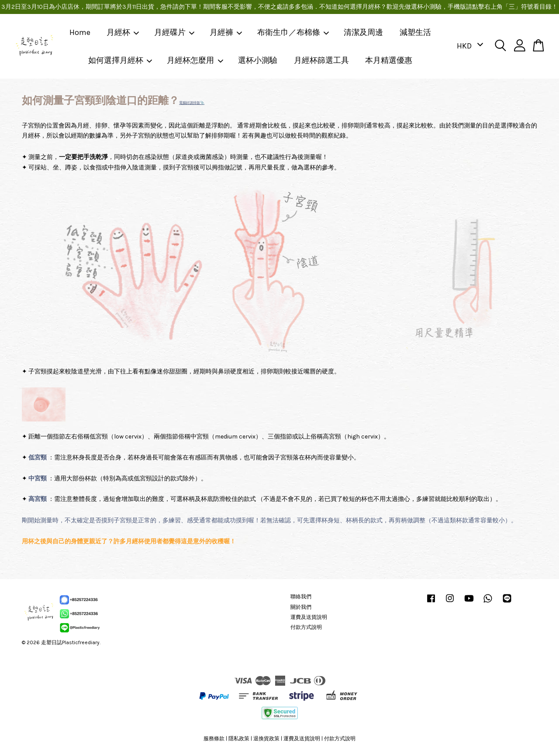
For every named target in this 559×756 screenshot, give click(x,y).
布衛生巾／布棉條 (293, 32)
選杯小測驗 (258, 60)
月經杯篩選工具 (321, 60)
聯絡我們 (301, 597)
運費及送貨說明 (309, 617)
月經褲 (226, 32)
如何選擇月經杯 (121, 60)
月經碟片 (175, 32)
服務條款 (214, 739)
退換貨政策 (266, 739)
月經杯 (123, 32)
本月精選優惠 (389, 60)
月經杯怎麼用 (195, 60)
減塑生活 (415, 32)
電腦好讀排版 (190, 103)
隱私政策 (239, 739)
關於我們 (301, 607)
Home (80, 32)
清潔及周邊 (363, 32)
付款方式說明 (306, 627)
